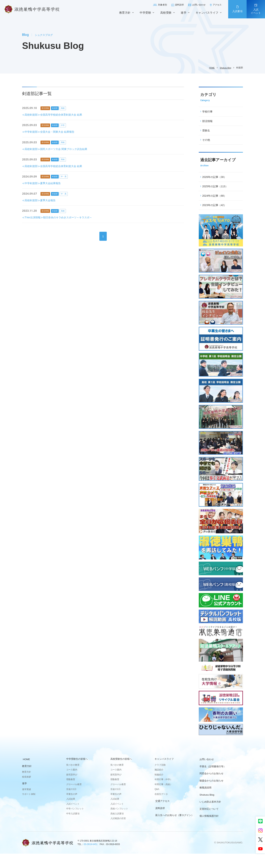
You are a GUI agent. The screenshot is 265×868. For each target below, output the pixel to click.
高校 (69, 108)
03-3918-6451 (91, 859)
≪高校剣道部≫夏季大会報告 (40, 201)
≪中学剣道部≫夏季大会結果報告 (43, 184)
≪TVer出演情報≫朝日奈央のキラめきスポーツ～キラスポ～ (60, 218)
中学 (69, 125)
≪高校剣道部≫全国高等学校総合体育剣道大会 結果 (54, 115)
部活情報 (47, 108)
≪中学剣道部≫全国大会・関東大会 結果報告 (50, 132)
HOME (209, 68)
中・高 (70, 177)
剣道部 (59, 108)
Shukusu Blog (224, 68)
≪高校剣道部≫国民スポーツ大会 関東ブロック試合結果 (57, 149)
